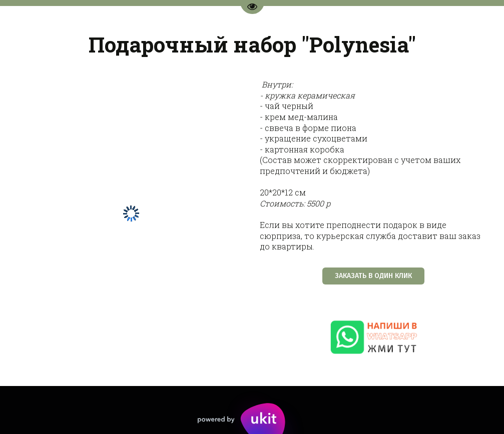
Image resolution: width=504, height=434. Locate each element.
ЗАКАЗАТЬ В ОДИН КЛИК (373, 276)
